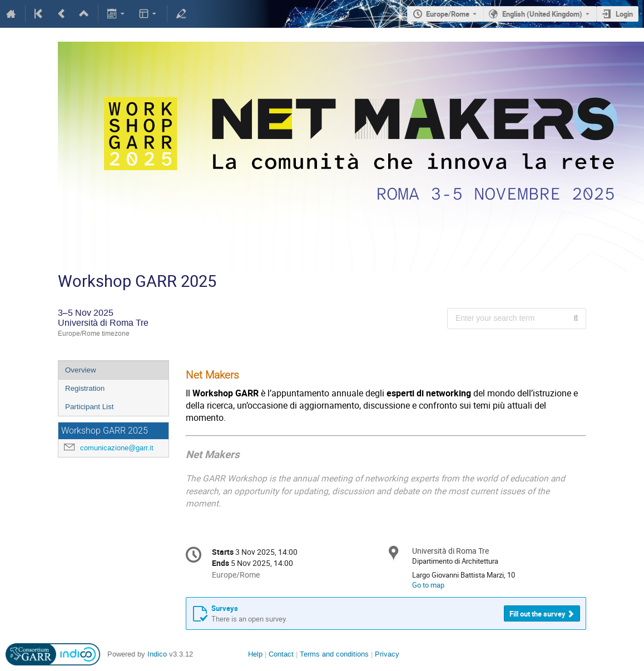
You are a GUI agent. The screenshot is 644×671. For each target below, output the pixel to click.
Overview (81, 370)
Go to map (428, 585)
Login (624, 14)
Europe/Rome (448, 14)
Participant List (89, 407)
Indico (157, 654)
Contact (281, 654)
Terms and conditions (334, 654)
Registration (85, 388)
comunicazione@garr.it (117, 448)
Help (255, 654)
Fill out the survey (538, 614)
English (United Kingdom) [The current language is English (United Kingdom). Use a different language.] (542, 14)
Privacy (387, 654)
